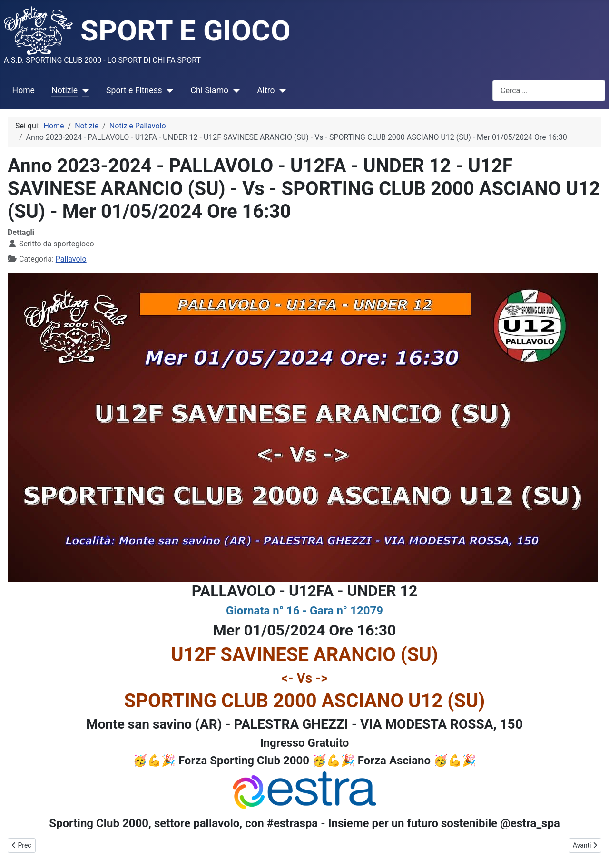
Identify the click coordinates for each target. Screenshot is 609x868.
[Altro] (280, 90)
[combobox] (549, 91)
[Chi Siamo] (234, 90)
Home (24, 90)
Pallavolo (71, 259)
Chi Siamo (210, 90)
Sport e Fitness (134, 90)
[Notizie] (83, 90)
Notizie (64, 90)
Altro (266, 90)
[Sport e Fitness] (168, 90)
